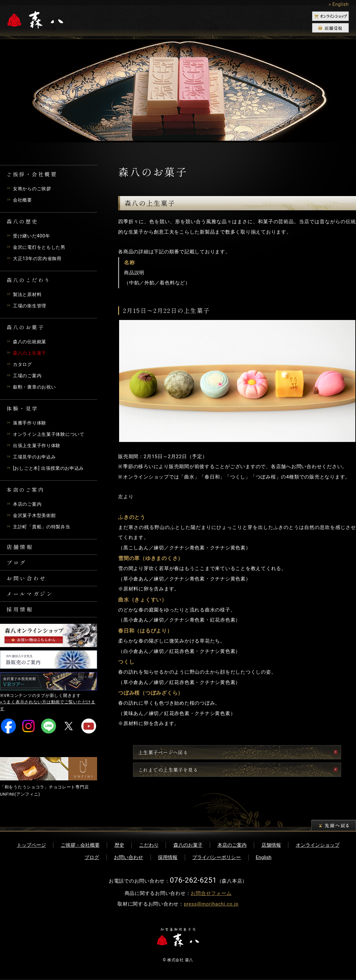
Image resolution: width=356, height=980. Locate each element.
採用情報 (21, 615)
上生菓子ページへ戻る (208, 752)
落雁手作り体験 (31, 423)
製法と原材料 (28, 294)
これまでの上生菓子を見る (213, 770)
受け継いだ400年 (33, 236)
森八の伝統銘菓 (31, 342)
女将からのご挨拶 (33, 189)
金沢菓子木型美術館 (36, 515)
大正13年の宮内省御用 (39, 259)
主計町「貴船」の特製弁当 (44, 527)
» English (339, 4)
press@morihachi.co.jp (211, 905)
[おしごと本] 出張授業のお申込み (51, 468)
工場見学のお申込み (36, 457)
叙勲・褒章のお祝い (36, 387)
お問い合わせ (28, 581)
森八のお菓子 (188, 846)
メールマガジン (31, 598)
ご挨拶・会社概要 (80, 846)
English (264, 858)
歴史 (119, 846)
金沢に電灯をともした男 (41, 247)
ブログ (17, 564)
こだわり (149, 846)
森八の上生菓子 (31, 353)
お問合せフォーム (211, 894)
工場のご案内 (28, 376)
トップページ (31, 846)
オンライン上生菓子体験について (51, 434)
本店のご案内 (28, 504)
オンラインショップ (318, 846)
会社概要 (23, 200)
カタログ (23, 364)
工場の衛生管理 (31, 306)
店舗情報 (21, 547)
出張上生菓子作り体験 (39, 446)
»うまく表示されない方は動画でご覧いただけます (48, 712)
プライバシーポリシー (217, 858)
